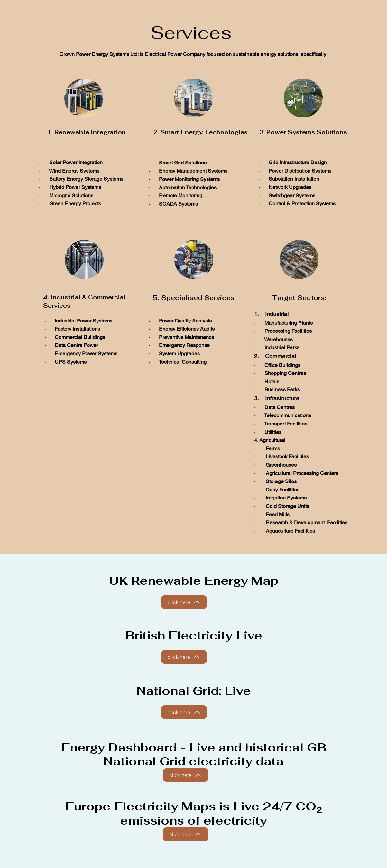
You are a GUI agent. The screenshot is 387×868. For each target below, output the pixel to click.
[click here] (184, 602)
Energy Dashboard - (125, 747)
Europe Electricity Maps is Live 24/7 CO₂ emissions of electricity (193, 813)
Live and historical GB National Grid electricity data (215, 754)
